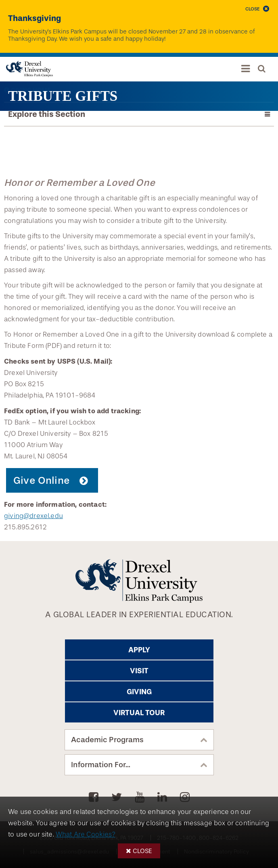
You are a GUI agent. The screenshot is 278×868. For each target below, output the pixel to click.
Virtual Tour (139, 713)
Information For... (101, 765)
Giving (139, 692)
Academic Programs (107, 740)
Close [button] (142, 851)
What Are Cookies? (86, 834)
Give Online (42, 480)
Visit (139, 671)
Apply (139, 650)
